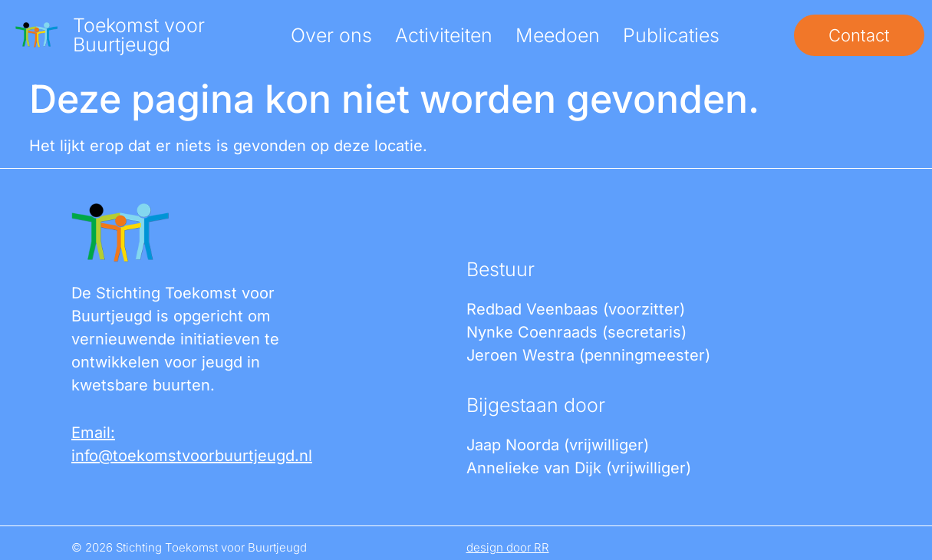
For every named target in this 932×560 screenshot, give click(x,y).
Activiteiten (444, 35)
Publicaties (671, 35)
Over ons (331, 35)
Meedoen (558, 35)
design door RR (508, 547)
